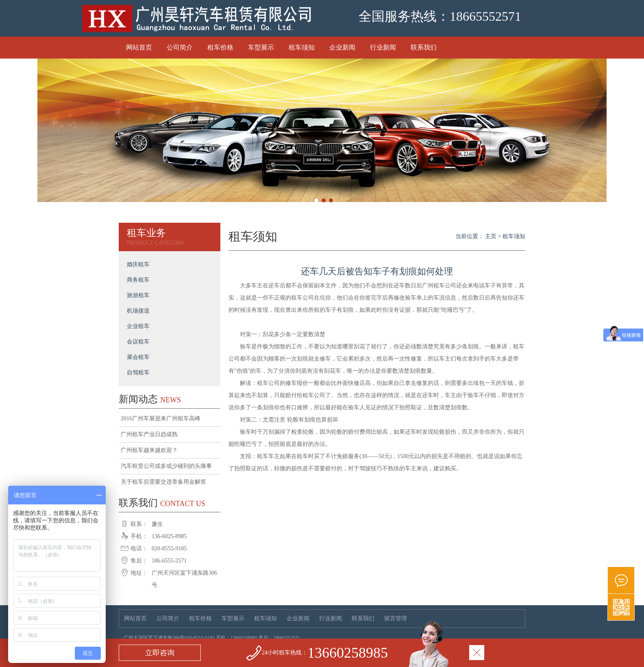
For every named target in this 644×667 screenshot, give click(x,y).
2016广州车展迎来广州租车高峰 (161, 418)
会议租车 (138, 342)
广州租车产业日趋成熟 (149, 434)
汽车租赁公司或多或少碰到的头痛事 (166, 466)
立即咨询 (160, 653)
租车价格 (220, 47)
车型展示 (261, 47)
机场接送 (138, 311)
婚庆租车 (138, 264)
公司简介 (180, 47)
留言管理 (396, 618)
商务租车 (138, 280)
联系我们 (424, 47)
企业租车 (138, 326)
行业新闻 (383, 47)
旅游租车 (138, 295)
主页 (491, 236)
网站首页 (139, 47)
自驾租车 (138, 373)
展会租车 (138, 357)
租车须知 (302, 47)
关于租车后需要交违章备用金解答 (163, 482)
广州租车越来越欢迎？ (149, 450)
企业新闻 (342, 47)
